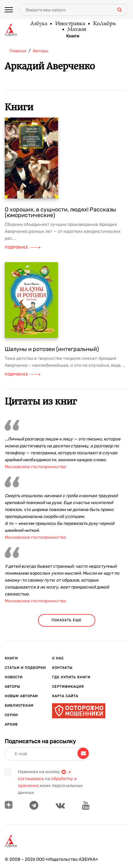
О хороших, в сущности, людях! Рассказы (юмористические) (60, 212)
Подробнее (23, 247)
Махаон (77, 30)
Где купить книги (71, 677)
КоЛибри (104, 24)
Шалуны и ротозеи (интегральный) (52, 349)
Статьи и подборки (25, 668)
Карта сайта (65, 696)
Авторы (12, 687)
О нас (58, 658)
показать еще (66, 620)
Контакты (62, 668)
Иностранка (70, 24)
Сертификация (68, 687)
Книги (73, 36)
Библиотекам (19, 706)
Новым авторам (21, 696)
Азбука (39, 24)
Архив (11, 724)
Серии (11, 715)
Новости (14, 677)
